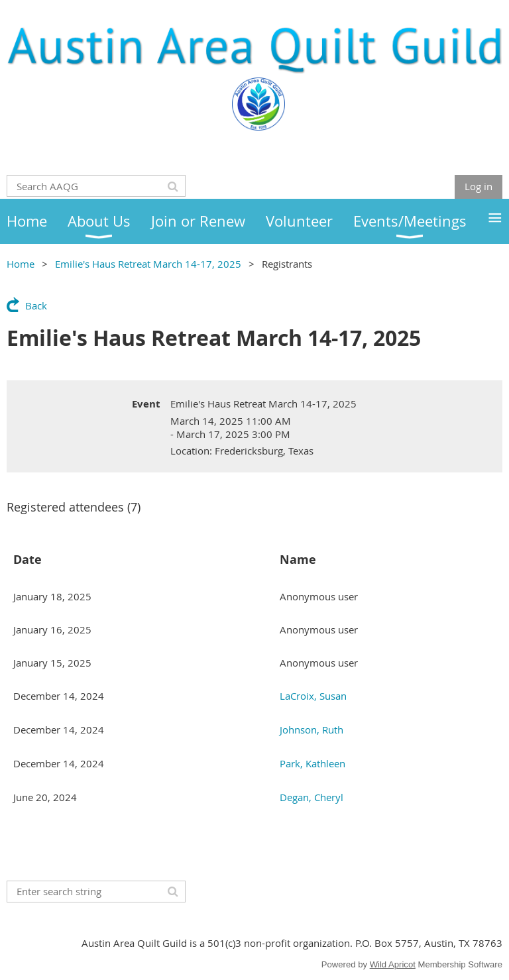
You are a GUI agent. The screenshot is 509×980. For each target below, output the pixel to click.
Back (36, 305)
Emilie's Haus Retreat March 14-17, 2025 (148, 264)
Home (21, 264)
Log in (479, 186)
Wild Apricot (393, 964)
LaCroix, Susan (313, 696)
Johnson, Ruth (311, 730)
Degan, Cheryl (311, 797)
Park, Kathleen (312, 763)
